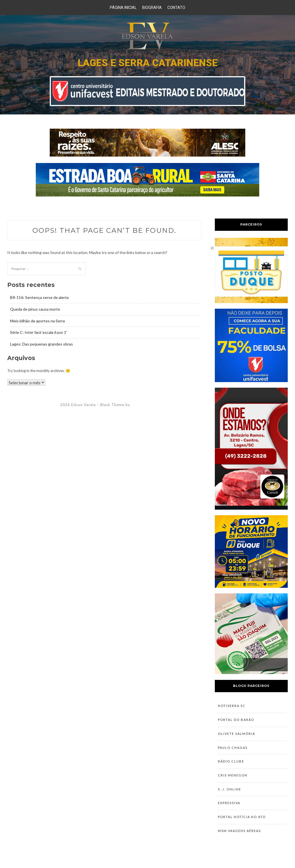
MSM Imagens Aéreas (239, 839)
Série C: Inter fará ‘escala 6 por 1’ (39, 332)
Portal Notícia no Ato (242, 825)
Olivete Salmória (236, 736)
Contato (176, 8)
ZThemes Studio (147, 405)
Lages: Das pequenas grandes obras (41, 344)
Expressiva (229, 810)
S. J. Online (229, 795)
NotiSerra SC (232, 706)
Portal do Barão (236, 721)
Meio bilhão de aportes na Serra (37, 321)
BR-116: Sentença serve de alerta (39, 297)
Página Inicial (123, 8)
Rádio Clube (231, 765)
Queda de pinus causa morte (35, 309)
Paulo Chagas (233, 751)
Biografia (152, 8)
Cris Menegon (233, 780)
